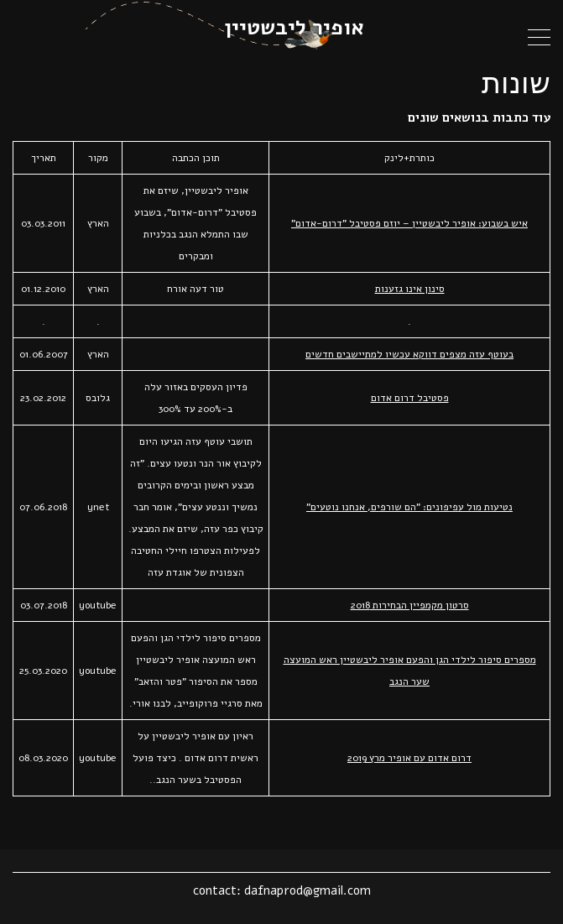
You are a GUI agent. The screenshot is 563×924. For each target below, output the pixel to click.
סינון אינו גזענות (410, 289)
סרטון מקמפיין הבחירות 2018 (410, 605)
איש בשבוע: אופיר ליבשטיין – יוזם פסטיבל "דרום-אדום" (409, 223)
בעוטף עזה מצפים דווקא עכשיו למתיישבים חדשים (409, 354)
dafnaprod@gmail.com (308, 890)
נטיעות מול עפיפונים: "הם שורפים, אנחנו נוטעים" (409, 507)
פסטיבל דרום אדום (410, 398)
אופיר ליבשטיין (294, 28)
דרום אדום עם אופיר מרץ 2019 (409, 758)
